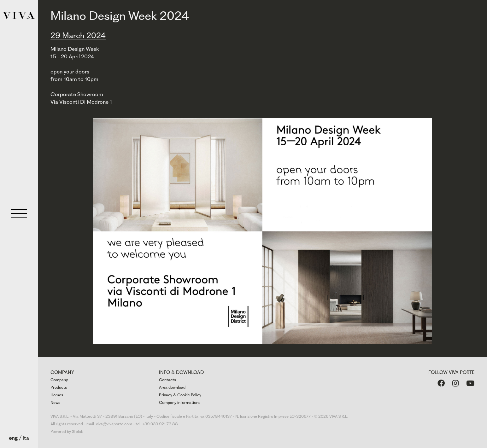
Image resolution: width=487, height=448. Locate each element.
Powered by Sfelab (67, 431)
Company (59, 380)
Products (59, 387)
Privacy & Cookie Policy (180, 395)
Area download (172, 387)
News (55, 402)
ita (26, 438)
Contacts (167, 380)
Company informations (180, 402)
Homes (57, 395)
